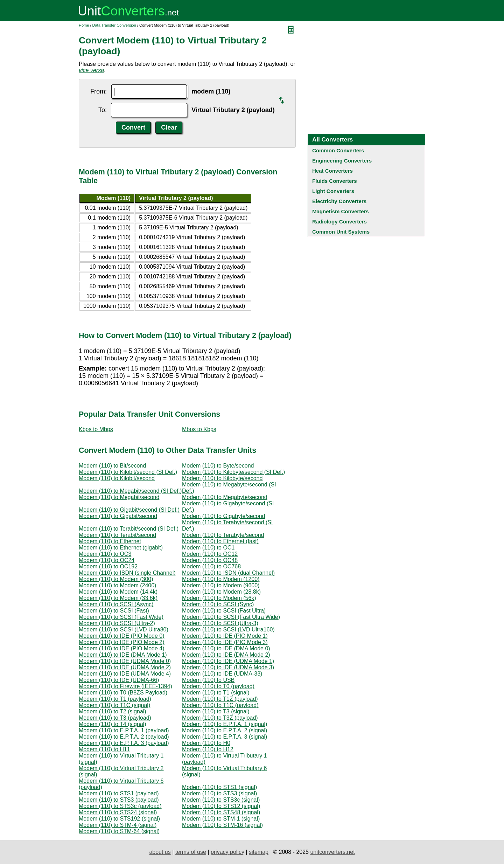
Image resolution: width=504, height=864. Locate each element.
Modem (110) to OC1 (208, 548)
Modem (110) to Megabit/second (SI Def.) (130, 491)
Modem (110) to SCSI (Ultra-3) (220, 623)
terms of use (191, 852)
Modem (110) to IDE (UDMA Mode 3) (228, 667)
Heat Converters (332, 171)
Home (84, 25)
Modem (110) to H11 (104, 749)
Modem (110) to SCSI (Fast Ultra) (224, 611)
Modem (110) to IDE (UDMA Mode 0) (125, 661)
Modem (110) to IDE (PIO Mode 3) (225, 642)
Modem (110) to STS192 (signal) (119, 819)
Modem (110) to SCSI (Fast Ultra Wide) (231, 617)
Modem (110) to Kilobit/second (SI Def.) (128, 472)
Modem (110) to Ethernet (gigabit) (121, 548)
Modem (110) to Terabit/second (117, 535)
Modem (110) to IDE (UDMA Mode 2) (125, 667)
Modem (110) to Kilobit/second (117, 478)
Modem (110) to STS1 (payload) (119, 793)
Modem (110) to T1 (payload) (115, 699)
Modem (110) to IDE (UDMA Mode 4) (125, 674)
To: (103, 110)
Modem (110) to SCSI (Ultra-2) (117, 623)
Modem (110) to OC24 (107, 560)
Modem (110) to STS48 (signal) (221, 812)
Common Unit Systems (341, 232)
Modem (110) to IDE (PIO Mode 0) (122, 636)
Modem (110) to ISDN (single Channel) (127, 573)
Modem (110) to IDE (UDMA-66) (119, 680)
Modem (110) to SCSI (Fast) (114, 611)
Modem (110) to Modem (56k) (219, 598)
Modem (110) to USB (208, 680)
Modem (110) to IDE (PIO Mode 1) (225, 636)
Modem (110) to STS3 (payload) (119, 800)
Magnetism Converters (341, 211)
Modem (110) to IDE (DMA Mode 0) (226, 648)
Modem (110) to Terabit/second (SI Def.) (129, 529)
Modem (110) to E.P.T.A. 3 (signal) (225, 737)
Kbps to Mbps (96, 429)
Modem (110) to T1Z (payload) (220, 699)
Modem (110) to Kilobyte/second (222, 478)
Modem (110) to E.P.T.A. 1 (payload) (124, 730)
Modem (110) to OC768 (211, 566)
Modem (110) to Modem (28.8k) (221, 592)
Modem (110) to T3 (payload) (115, 718)
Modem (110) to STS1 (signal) (219, 787)
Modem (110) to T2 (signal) (113, 711)
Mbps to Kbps (199, 429)
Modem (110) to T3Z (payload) (220, 718)
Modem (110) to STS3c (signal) (221, 800)
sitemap (259, 852)
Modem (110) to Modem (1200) (221, 579)
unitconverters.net (332, 852)
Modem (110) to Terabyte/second (223, 535)
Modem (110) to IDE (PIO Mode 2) (122, 642)
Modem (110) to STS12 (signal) (221, 806)
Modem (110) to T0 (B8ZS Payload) (123, 693)
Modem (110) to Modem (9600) (221, 585)
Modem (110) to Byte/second (218, 466)
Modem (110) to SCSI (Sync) (218, 604)
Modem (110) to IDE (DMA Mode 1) (123, 655)
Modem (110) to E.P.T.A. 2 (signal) (225, 730)
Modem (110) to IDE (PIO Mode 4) (122, 648)
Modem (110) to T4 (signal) (113, 724)
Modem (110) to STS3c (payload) (120, 806)
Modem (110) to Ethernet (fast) (220, 541)
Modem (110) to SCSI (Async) (116, 604)
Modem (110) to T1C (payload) (220, 705)
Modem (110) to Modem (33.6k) (118, 598)
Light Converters (333, 191)
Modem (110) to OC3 (105, 554)
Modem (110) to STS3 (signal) (219, 793)
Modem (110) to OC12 (210, 554)
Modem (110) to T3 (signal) (216, 711)
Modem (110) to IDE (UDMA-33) (222, 674)
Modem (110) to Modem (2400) (117, 585)
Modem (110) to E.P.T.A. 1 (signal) (225, 724)
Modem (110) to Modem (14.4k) (118, 592)
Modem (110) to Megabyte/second (225, 497)
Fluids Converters (335, 181)
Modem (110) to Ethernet (110, 541)
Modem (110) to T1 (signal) (216, 693)
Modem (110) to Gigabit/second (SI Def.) (129, 510)
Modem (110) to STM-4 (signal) (118, 825)
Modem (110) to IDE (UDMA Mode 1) (228, 661)
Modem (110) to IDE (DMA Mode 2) (226, 655)
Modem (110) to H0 (206, 743)
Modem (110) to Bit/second (112, 466)
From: (99, 91)
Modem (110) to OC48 (210, 560)
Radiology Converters (339, 222)
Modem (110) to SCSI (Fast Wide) (121, 617)
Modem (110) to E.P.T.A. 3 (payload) (124, 743)
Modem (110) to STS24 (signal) (118, 812)
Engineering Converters (342, 161)
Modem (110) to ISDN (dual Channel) (228, 573)
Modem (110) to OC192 (108, 566)
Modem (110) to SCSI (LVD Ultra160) (228, 630)
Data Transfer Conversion (114, 25)
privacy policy (227, 852)
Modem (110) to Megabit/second (119, 497)
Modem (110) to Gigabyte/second (223, 516)
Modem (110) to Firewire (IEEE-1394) (125, 686)
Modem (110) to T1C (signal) (114, 705)
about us (160, 852)
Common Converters (338, 150)
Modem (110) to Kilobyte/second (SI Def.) (233, 472)
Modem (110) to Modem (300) (116, 579)
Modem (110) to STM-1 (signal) (221, 819)
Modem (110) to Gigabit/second (118, 516)
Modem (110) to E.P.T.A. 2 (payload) (124, 737)
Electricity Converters (339, 201)
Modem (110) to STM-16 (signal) (222, 825)
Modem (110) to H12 (208, 749)
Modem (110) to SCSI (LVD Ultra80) (124, 630)
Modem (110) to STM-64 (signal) (119, 831)
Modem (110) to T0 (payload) (218, 686)
